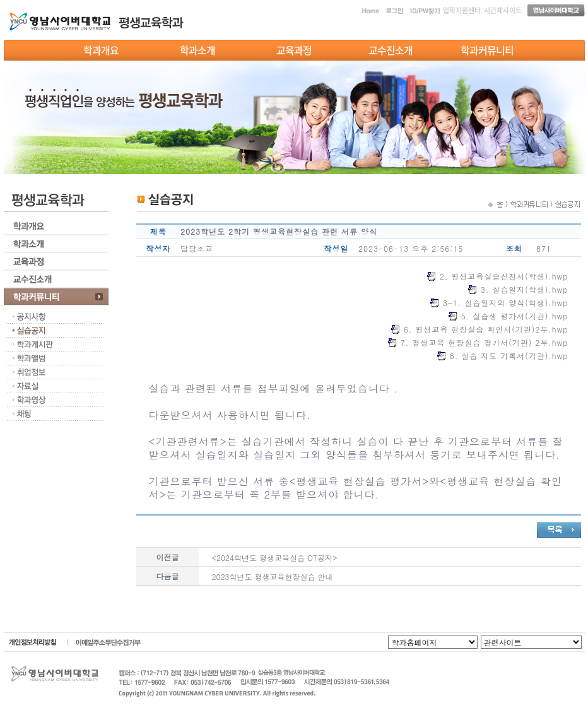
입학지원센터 (462, 10)
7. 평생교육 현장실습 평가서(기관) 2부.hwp (485, 342)
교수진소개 (391, 50)
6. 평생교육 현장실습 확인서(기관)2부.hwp (486, 329)
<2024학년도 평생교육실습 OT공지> (275, 558)
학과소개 (197, 50)
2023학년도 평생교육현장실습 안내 (273, 576)
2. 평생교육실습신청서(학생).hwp (504, 276)
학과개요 (101, 50)
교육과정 (294, 50)
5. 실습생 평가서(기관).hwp (515, 316)
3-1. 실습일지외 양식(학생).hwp (506, 303)
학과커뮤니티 (487, 50)
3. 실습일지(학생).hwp (525, 289)
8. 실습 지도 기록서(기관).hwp (509, 356)
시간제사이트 (503, 10)
